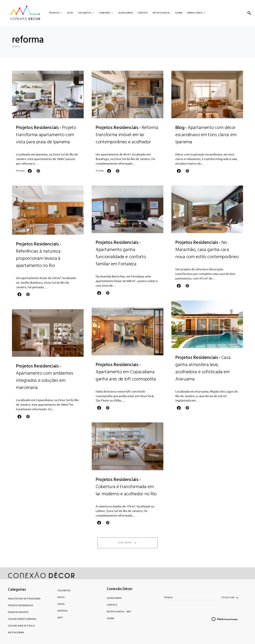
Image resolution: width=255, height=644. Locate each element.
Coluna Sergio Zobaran (22, 619)
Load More (125, 543)
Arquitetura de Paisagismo (24, 599)
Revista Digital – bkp (119, 612)
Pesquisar (228, 598)
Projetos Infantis (18, 612)
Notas (61, 597)
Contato (112, 605)
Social (61, 604)
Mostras (62, 611)
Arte (60, 618)
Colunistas (64, 591)
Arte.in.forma (16, 633)
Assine (110, 619)
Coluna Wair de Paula (21, 626)
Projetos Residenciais (21, 606)
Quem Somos (114, 598)
